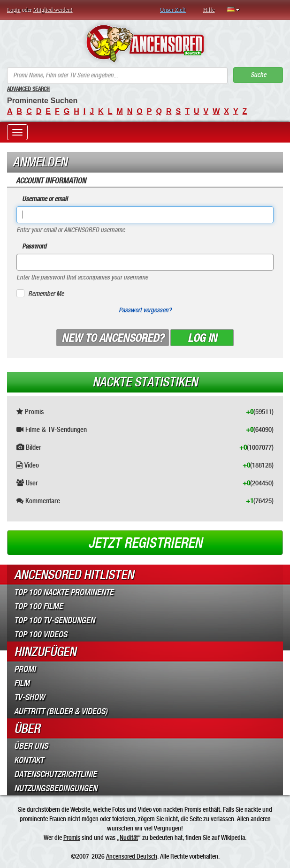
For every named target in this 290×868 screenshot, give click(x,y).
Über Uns (31, 746)
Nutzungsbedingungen (56, 788)
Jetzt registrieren (145, 543)
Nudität (129, 838)
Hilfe (209, 10)
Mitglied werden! (53, 10)
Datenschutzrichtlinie (55, 774)
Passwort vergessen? (145, 310)
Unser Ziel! (173, 10)
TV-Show (29, 697)
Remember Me (46, 294)
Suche (258, 75)
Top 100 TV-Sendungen (54, 620)
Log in (202, 338)
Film (22, 683)
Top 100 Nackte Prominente (64, 592)
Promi (25, 669)
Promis (72, 838)
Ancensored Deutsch (132, 856)
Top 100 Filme (38, 606)
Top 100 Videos (41, 634)
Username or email (45, 199)
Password (34, 246)
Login (14, 10)
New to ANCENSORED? (113, 338)
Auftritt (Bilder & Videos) (61, 711)
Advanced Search (28, 89)
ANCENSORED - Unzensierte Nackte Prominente (145, 44)
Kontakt (29, 760)
